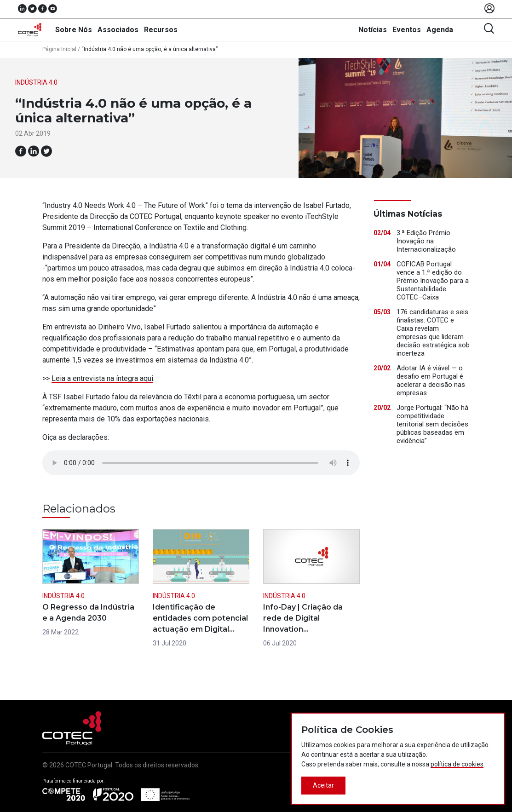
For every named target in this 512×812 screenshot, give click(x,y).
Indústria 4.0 (36, 82)
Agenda (440, 30)
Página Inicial (59, 49)
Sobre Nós (74, 30)
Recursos (161, 30)
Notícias (373, 30)
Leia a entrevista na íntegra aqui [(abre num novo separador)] (102, 378)
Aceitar (323, 785)
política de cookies (457, 764)
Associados (118, 30)
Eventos (407, 30)
